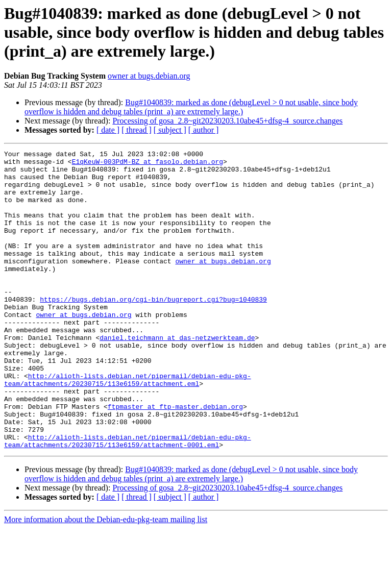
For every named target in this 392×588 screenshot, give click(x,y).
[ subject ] (170, 130)
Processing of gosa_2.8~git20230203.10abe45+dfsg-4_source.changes (227, 121)
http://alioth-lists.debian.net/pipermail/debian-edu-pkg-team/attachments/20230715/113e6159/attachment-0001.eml (128, 500)
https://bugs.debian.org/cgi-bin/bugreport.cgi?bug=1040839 (153, 330)
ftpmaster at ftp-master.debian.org (175, 458)
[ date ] (108, 130)
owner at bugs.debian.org (149, 76)
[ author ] (204, 130)
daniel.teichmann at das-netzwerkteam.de (177, 376)
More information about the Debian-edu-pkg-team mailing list (106, 579)
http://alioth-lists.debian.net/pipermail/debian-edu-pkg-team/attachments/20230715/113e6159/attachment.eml (128, 426)
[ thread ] (137, 130)
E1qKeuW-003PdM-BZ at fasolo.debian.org (148, 164)
